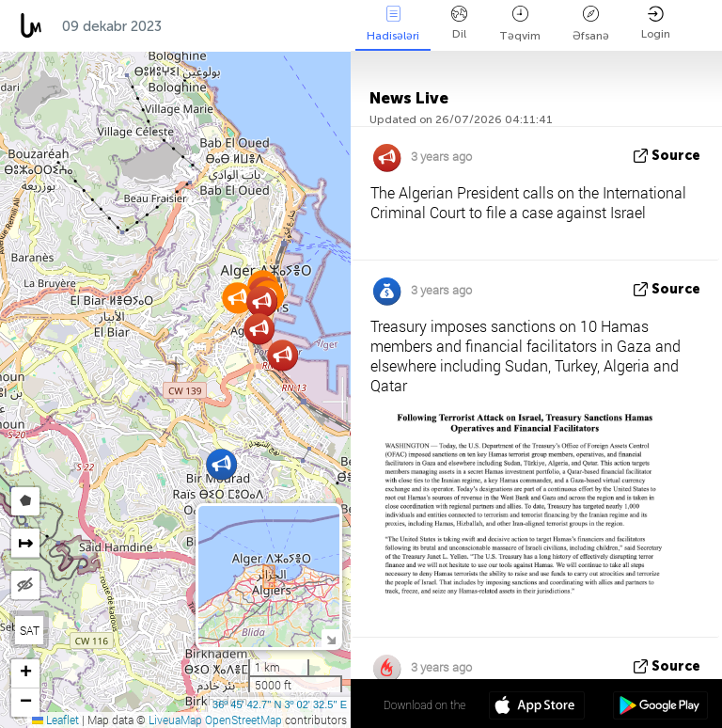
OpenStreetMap (243, 720)
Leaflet (55, 720)
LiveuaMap (175, 720)
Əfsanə (591, 24)
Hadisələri (393, 24)
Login (656, 23)
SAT (30, 630)
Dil (459, 23)
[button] (237, 298)
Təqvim (520, 24)
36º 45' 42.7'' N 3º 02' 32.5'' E (280, 704)
